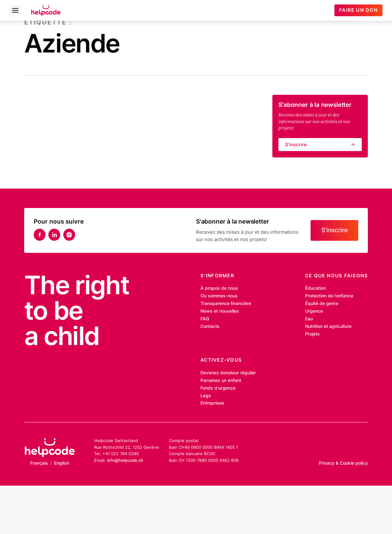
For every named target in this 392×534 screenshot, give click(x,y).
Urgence (314, 311)
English (62, 463)
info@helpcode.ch (125, 460)
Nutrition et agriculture (328, 326)
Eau (309, 319)
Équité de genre (322, 303)
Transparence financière (226, 303)
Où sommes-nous (219, 296)
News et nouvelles (220, 311)
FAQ (205, 319)
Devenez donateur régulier (228, 373)
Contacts (210, 326)
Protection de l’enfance (329, 296)
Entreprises (212, 403)
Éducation (315, 288)
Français (39, 463)
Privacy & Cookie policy (343, 463)
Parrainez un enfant (221, 380)
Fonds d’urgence (218, 388)
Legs (206, 396)
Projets (312, 334)
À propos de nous (219, 288)
